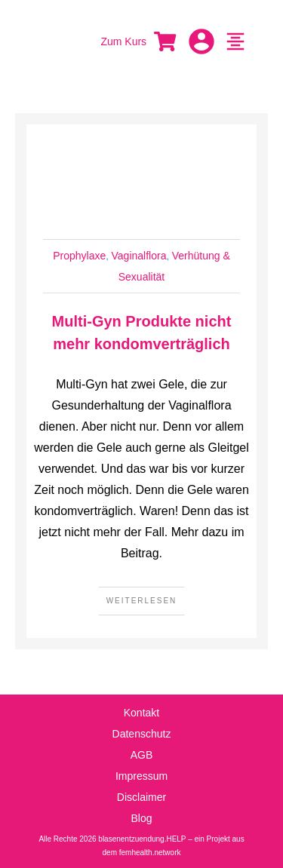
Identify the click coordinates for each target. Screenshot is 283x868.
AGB (142, 755)
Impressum (141, 776)
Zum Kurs (123, 41)
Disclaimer (141, 797)
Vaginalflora (139, 256)
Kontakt (141, 713)
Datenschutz (142, 734)
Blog (141, 818)
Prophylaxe (79, 256)
